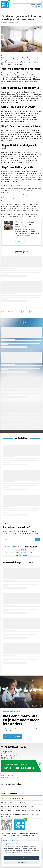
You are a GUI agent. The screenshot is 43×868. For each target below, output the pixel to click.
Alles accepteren (21, 858)
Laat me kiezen (27, 853)
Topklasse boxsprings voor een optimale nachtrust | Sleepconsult (26, 224)
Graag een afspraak (12, 736)
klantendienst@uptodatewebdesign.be (13, 756)
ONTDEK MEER (20, 241)
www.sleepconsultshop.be (9, 199)
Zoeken (39, 2)
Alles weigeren (21, 862)
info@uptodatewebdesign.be (10, 754)
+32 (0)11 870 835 (7, 752)
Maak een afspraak (11, 840)
